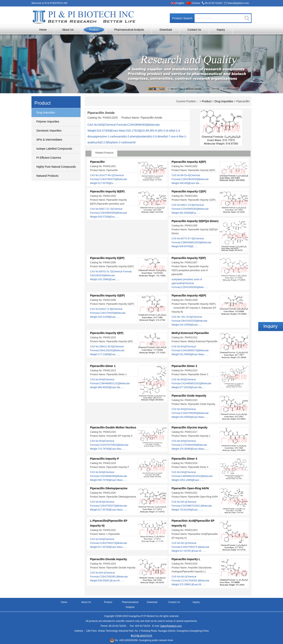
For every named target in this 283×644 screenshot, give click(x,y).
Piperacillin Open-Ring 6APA (190, 488)
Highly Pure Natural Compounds (56, 167)
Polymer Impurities (48, 122)
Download (166, 30)
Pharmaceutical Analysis (129, 30)
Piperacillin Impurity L (186, 559)
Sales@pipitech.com (238, 3)
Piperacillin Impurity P (104, 459)
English (180, 3)
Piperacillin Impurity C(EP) (189, 191)
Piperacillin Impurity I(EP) (107, 333)
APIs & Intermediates (49, 140)
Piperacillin (97, 162)
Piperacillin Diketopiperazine (109, 488)
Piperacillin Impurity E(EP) (107, 258)
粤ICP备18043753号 (141, 636)
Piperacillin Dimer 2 (184, 366)
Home (43, 30)
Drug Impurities (46, 113)
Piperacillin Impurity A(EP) (189, 162)
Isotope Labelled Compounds (54, 149)
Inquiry (221, 30)
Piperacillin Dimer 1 (103, 366)
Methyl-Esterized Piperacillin (190, 333)
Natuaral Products (47, 176)
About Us (68, 30)
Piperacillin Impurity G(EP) (107, 295)
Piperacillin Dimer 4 (184, 459)
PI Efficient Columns (49, 158)
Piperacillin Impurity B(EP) (107, 191)
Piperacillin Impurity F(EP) (189, 258)
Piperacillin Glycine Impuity (190, 427)
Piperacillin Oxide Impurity (189, 396)
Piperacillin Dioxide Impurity (108, 559)
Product (94, 30)
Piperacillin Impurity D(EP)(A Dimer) (195, 221)
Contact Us (194, 30)
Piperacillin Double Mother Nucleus (113, 427)
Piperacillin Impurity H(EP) (189, 295)
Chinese (196, 3)
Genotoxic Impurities (49, 131)
